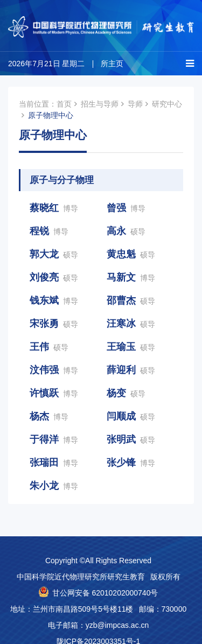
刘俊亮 (54, 277)
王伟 (49, 347)
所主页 (112, 64)
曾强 (126, 208)
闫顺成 (131, 416)
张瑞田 (54, 463)
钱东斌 (54, 300)
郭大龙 (54, 254)
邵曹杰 (131, 300)
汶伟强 (54, 370)
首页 (64, 104)
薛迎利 (131, 370)
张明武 (131, 439)
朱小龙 (54, 486)
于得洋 (54, 439)
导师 (135, 104)
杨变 (126, 393)
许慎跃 (54, 393)
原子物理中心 (51, 115)
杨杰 (49, 416)
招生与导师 (100, 104)
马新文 (131, 277)
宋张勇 (54, 324)
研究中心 (167, 104)
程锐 (49, 231)
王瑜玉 (131, 347)
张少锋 (131, 463)
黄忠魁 (131, 254)
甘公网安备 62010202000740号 (105, 593)
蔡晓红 (54, 208)
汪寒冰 (131, 324)
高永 (126, 231)
